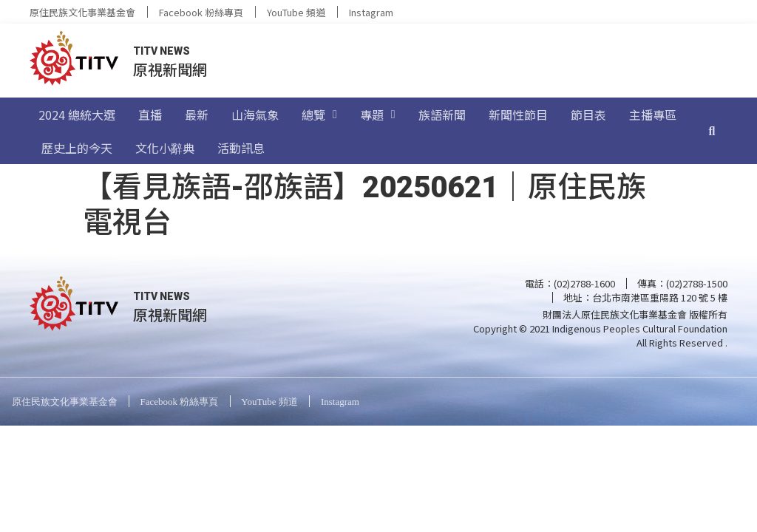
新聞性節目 (518, 115)
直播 (150, 115)
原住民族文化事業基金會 (82, 12)
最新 (197, 115)
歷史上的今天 (77, 148)
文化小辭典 (165, 148)
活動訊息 (241, 148)
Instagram (371, 12)
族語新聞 (442, 115)
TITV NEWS (162, 51)
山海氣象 (255, 115)
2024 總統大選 (77, 115)
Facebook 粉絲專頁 (201, 12)
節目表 (588, 115)
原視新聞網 (170, 69)
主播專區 (653, 115)
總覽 (319, 115)
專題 (378, 115)
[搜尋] (712, 131)
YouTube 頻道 (296, 12)
